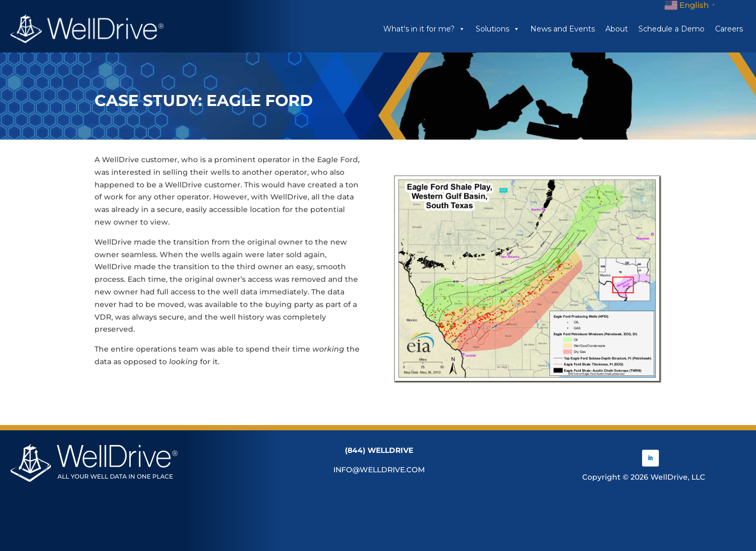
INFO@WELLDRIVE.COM (379, 470)
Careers (729, 29)
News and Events (563, 29)
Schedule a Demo (671, 29)
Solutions (498, 29)
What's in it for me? (424, 29)
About (617, 29)
